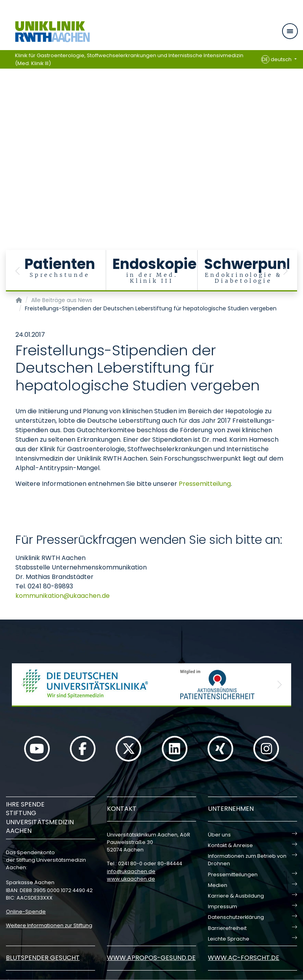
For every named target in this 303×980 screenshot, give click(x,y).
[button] (18, 271)
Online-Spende (26, 912)
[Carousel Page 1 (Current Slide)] (5, 117)
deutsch (277, 60)
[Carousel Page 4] (5, 134)
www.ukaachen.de (131, 879)
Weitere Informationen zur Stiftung (49, 925)
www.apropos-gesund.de (151, 958)
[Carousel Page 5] (5, 140)
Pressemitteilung (205, 484)
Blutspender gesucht (43, 958)
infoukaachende (131, 871)
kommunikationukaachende (63, 596)
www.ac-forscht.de (244, 958)
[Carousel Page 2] (5, 122)
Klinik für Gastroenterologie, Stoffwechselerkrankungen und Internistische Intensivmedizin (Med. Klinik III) (129, 59)
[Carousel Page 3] (5, 128)
